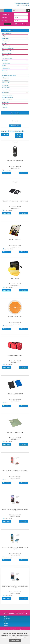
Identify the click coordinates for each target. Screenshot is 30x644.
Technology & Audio (7, 100)
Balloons (6, 625)
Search (8, 24)
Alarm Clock (7, 620)
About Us (7, 629)
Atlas (5, 622)
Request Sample (6, 173)
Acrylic (5, 616)
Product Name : (6, 14)
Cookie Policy (25, 637)
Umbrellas (5, 107)
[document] (15, 637)
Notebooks (5, 73)
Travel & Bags (6, 102)
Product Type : (5, 21)
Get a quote (13, 629)
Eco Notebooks (6, 63)
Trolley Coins (6, 105)
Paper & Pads (6, 78)
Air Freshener (7, 618)
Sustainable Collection (7, 95)
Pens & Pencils (6, 80)
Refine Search (19, 135)
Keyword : (4, 18)
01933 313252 (23, 5)
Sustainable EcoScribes (8, 97)
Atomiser (6, 623)
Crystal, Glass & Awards (8, 51)
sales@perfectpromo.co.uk (22, 3)
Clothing (4, 43)
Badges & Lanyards (7, 33)
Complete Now (15, 126)
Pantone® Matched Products (9, 75)
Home (2, 629)
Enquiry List (5, 134)
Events (4, 66)
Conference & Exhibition (8, 48)
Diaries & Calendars (7, 58)
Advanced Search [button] (20, 24)
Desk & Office (6, 56)
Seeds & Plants (6, 88)
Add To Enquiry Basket (8, 170)
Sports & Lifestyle (6, 90)
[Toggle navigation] (2, 10)
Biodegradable (6, 41)
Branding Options (21, 629)
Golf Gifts (5, 70)
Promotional (5, 85)
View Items (24, 173)
